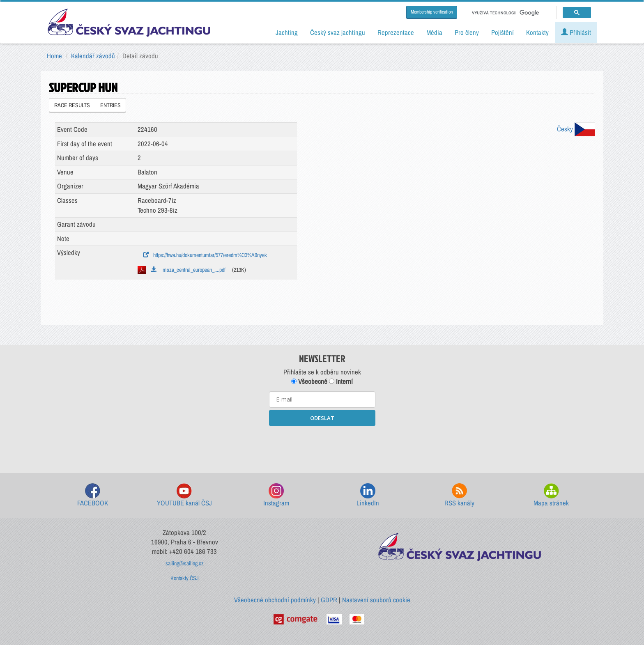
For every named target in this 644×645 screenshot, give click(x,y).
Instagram (276, 495)
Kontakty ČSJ (185, 578)
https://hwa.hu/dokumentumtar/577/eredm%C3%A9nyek (205, 255)
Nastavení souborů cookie (376, 600)
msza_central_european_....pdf (188, 270)
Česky (576, 129)
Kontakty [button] (537, 32)
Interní (341, 381)
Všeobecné (309, 381)
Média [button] (434, 32)
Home (54, 56)
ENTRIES (110, 105)
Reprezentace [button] (396, 32)
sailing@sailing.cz (185, 563)
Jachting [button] (287, 32)
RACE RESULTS (72, 105)
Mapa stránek (551, 495)
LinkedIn (368, 495)
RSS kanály (459, 495)
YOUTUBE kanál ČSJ (184, 495)
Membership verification (432, 12)
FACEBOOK (93, 495)
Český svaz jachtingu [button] (338, 32)
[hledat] (512, 13)
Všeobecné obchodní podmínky (275, 600)
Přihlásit (576, 32)
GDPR (329, 600)
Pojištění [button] (503, 32)
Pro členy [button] (467, 32)
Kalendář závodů (93, 56)
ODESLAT (322, 418)
